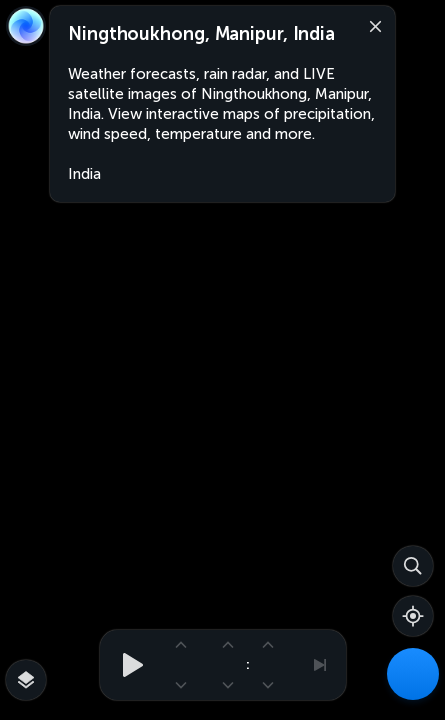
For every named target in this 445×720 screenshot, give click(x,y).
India (84, 174)
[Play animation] (127, 665)
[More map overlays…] (26, 680)
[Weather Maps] (413, 674)
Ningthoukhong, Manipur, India (201, 34)
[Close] (371, 25)
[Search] (413, 566)
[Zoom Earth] (26, 26)
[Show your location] (413, 616)
